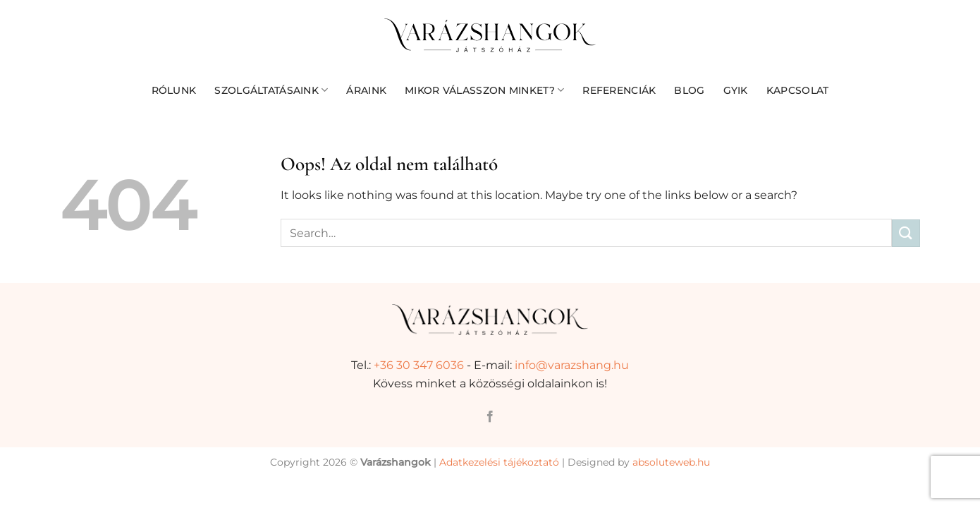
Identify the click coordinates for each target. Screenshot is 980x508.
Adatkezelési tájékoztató (499, 462)
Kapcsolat (798, 90)
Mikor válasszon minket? (484, 90)
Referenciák (619, 90)
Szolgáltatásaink (271, 90)
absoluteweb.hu (671, 462)
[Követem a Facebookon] (490, 417)
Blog (689, 90)
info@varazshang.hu (572, 365)
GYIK (736, 90)
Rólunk (174, 90)
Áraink (366, 90)
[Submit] (906, 233)
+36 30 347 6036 (419, 365)
